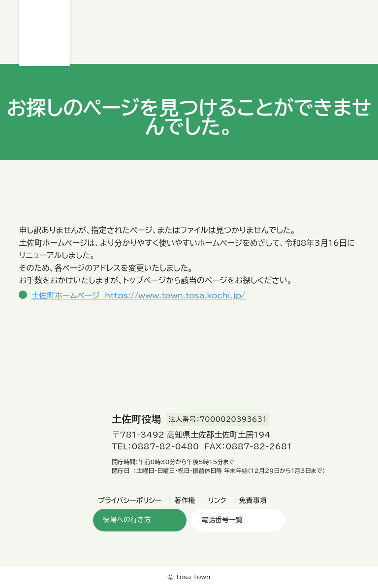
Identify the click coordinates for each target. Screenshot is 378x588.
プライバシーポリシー (130, 500)
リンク (217, 500)
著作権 (185, 500)
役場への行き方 (127, 520)
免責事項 (253, 500)
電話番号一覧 (222, 520)
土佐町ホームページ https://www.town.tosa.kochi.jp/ (138, 295)
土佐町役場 (44, 33)
